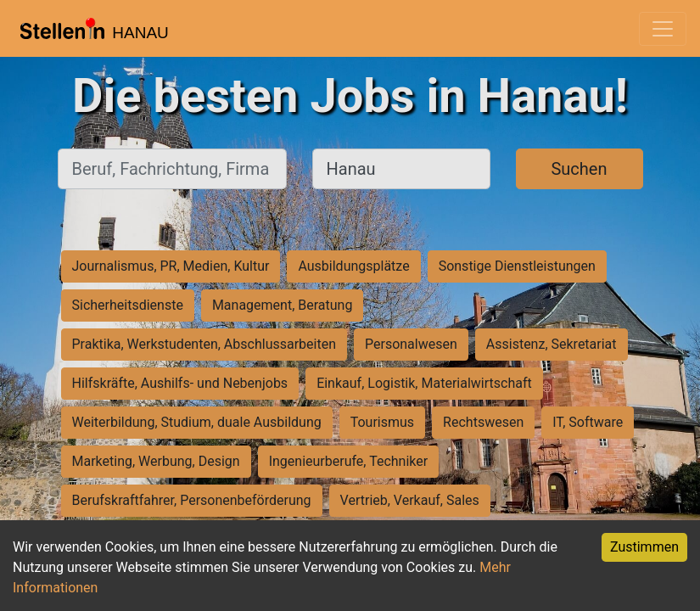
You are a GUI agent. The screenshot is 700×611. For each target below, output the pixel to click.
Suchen (579, 169)
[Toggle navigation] (663, 29)
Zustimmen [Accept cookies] (644, 547)
